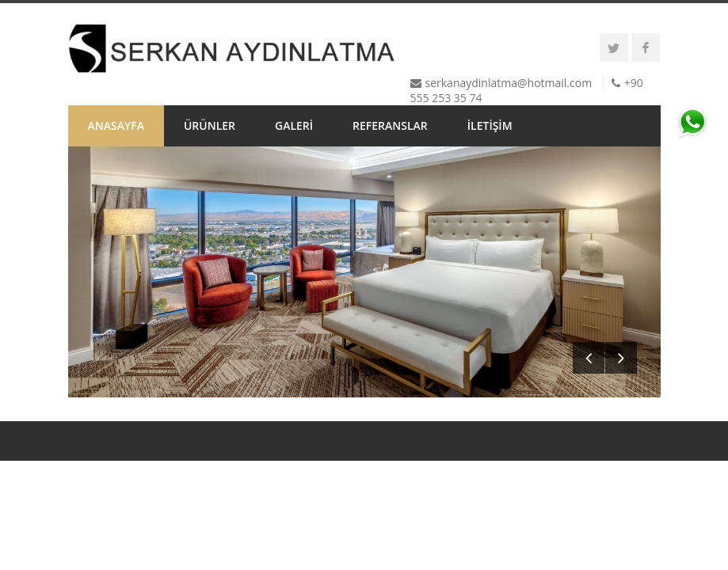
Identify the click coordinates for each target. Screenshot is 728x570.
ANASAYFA (116, 125)
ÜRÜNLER (210, 125)
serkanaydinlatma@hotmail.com (509, 83)
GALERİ (294, 125)
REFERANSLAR (390, 125)
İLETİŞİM (490, 125)
